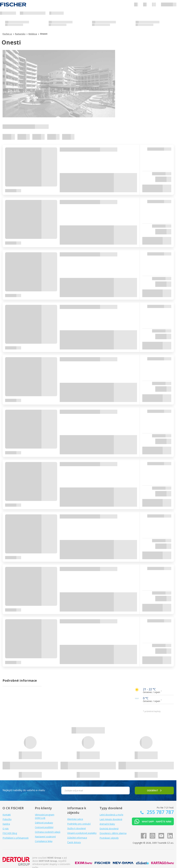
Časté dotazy (74, 842)
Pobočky (7, 819)
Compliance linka (44, 841)
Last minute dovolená (111, 819)
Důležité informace (77, 838)
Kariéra (6, 824)
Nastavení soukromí (45, 837)
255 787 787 (160, 812)
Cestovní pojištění (44, 827)
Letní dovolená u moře (111, 815)
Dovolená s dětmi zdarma (113, 833)
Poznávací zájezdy (109, 838)
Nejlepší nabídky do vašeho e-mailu (24, 790)
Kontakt (7, 815)
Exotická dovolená (109, 829)
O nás (6, 829)
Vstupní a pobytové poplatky (82, 833)
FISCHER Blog (10, 833)
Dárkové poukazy (44, 823)
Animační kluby (107, 824)
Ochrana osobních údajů (48, 832)
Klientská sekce (75, 819)
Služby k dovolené (77, 828)
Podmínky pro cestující (79, 824)
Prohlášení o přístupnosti (16, 838)
